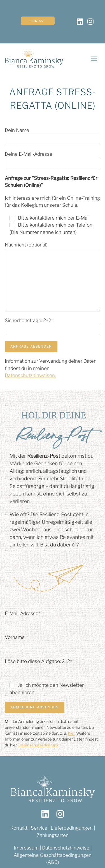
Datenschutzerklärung (39, 745)
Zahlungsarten (53, 835)
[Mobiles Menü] (92, 59)
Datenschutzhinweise (66, 848)
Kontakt (38, 21)
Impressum (26, 848)
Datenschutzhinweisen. (30, 375)
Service (40, 828)
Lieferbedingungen (72, 828)
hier (71, 733)
